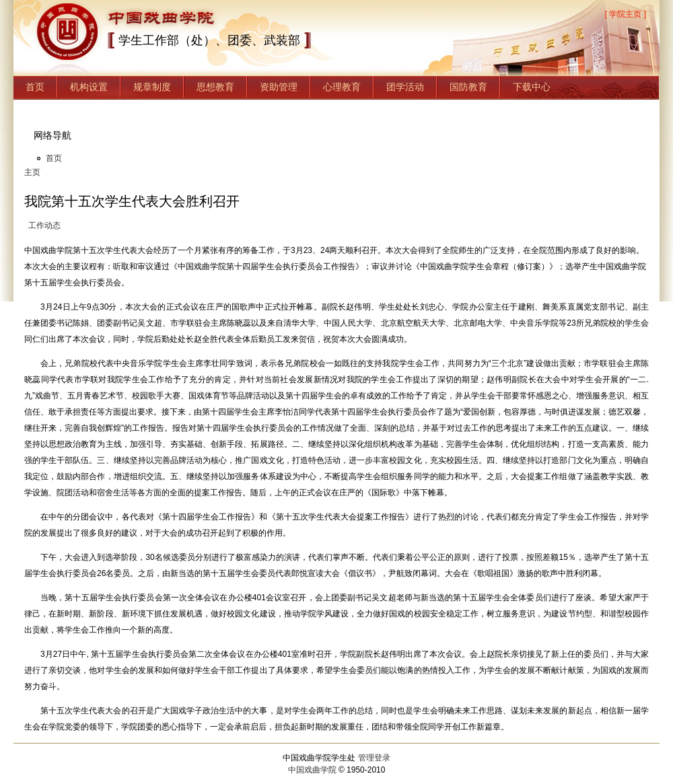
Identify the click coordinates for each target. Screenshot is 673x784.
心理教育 (342, 87)
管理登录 (374, 758)
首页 (35, 87)
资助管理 (279, 87)
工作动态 (44, 225)
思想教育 (215, 87)
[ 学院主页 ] (626, 14)
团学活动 (405, 87)
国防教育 (468, 87)
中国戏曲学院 (312, 770)
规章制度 (152, 87)
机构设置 (89, 87)
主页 (32, 172)
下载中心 (532, 87)
